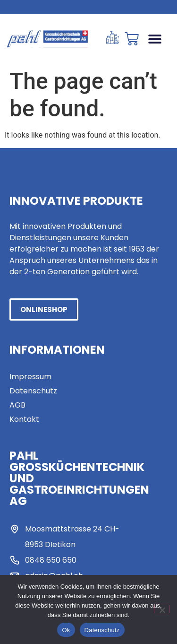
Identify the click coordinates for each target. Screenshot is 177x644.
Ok (66, 630)
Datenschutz (102, 630)
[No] (162, 609)
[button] (155, 39)
